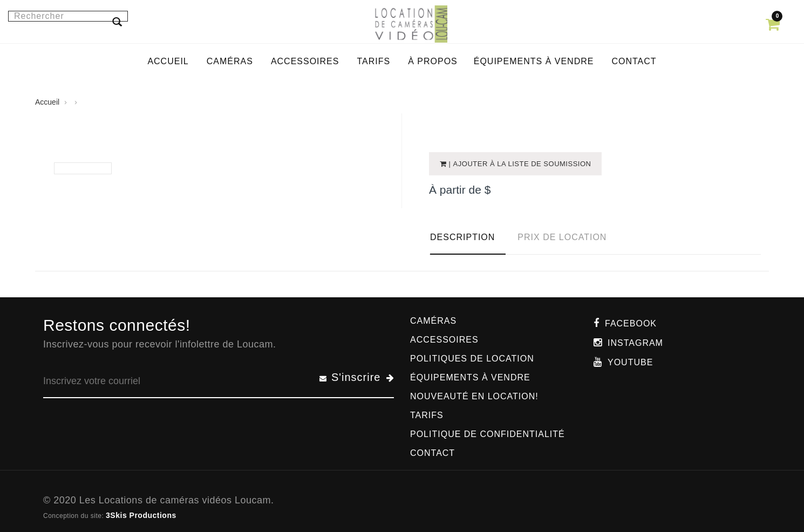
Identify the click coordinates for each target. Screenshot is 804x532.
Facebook (631, 323)
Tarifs (427, 415)
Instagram (635, 343)
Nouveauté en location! (474, 396)
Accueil (47, 102)
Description (462, 237)
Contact (432, 453)
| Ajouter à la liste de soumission (519, 164)
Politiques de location (472, 359)
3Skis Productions (141, 515)
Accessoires (444, 340)
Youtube (630, 362)
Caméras (433, 321)
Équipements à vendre (470, 377)
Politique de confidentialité (488, 434)
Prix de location (562, 237)
